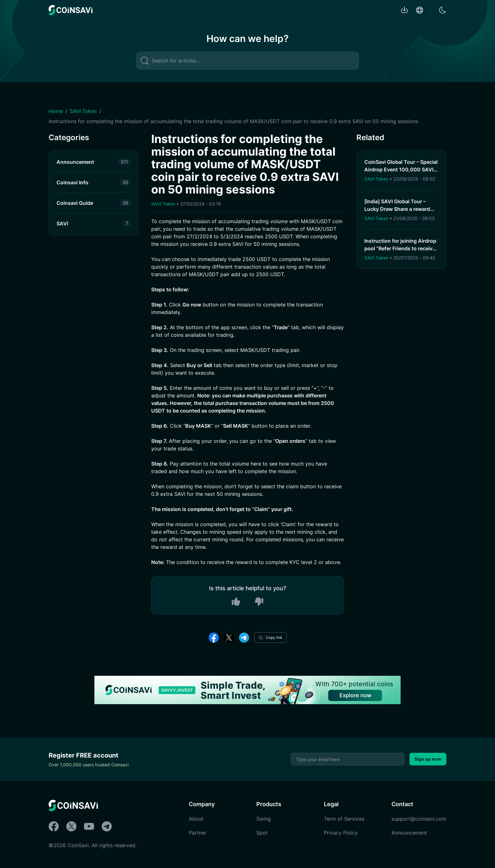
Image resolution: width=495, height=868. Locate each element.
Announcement (409, 833)
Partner (198, 833)
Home (56, 111)
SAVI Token (83, 111)
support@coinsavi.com (419, 819)
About (196, 819)
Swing (264, 819)
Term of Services (344, 819)
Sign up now (428, 759)
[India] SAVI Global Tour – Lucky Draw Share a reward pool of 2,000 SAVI (397, 209)
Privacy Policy (341, 833)
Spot (262, 833)
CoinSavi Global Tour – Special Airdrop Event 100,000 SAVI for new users (401, 169)
